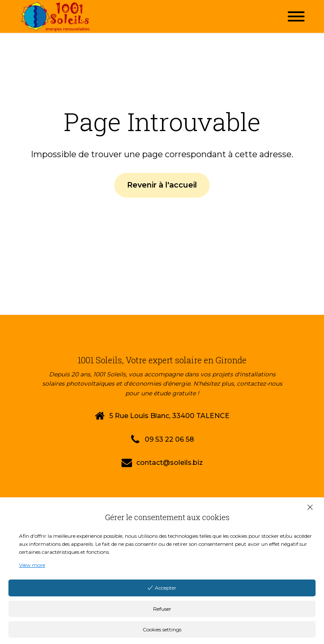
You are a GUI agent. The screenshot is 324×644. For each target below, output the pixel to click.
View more (32, 565)
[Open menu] (296, 16)
